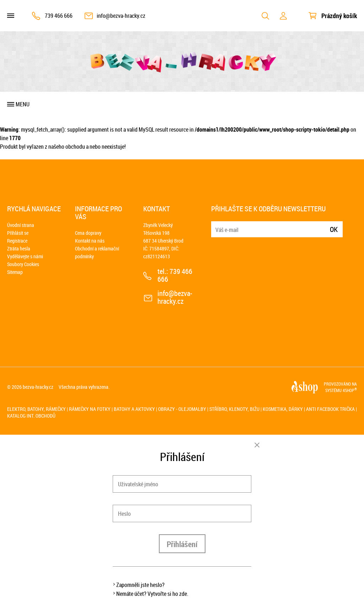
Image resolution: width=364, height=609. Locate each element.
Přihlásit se (18, 233)
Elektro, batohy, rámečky (36, 409)
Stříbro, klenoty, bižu (234, 409)
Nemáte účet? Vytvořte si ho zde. (152, 594)
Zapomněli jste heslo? (140, 585)
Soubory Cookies (23, 264)
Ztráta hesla (19, 248)
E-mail (217, 225)
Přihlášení (182, 544)
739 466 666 (59, 16)
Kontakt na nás (90, 241)
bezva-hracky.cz (38, 387)
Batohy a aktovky (134, 409)
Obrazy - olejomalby (182, 409)
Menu (23, 104)
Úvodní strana (21, 225)
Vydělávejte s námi (25, 256)
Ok (334, 229)
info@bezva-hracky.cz (121, 16)
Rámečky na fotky (90, 409)
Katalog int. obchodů (31, 416)
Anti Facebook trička (330, 409)
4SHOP (350, 390)
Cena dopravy (88, 233)
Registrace (17, 241)
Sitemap (15, 272)
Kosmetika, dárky (283, 409)
